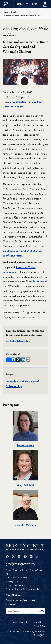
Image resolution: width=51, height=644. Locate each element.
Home (5, 12)
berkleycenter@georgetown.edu (25, 589)
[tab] (26, 429)
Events (14, 12)
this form (38, 281)
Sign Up (40, 611)
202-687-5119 (19, 585)
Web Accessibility (20, 622)
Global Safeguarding (20, 341)
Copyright (37, 622)
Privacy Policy (39, 626)
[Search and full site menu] (45, 4)
